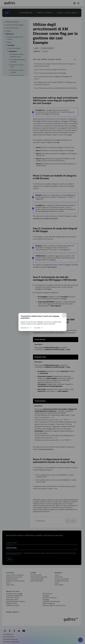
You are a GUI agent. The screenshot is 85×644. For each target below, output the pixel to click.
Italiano (37, 328)
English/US (25, 328)
